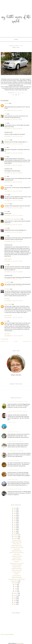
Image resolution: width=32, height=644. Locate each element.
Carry (6, 321)
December (16, 535)
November (16, 537)
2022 (15, 515)
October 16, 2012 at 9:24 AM (13, 191)
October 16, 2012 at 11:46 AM (14, 200)
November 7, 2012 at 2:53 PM (13, 318)
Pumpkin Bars (17, 549)
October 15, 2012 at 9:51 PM (13, 120)
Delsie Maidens (8, 259)
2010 (15, 599)
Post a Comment (4, 339)
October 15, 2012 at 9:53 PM (13, 129)
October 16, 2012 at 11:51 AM (14, 208)
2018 (15, 522)
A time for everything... (15, 489)
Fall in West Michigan (17, 565)
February (16, 594)
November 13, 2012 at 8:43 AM (14, 336)
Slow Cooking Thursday (15, 441)
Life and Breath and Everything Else (13, 219)
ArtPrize (17, 574)
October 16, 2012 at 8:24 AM (13, 182)
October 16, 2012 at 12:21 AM (14, 144)
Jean (6, 176)
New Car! (17, 562)
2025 (15, 510)
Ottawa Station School (17, 546)
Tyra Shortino (8, 282)
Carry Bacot (7, 334)
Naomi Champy (8, 304)
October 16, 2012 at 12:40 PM (14, 216)
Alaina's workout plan (17, 570)
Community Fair (13, 480)
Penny (6, 211)
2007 (15, 604)
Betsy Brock (7, 186)
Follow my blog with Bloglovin (7, 634)
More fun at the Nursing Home (17, 553)
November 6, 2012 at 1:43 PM (13, 301)
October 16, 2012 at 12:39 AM (14, 153)
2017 (15, 524)
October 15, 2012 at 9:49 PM (13, 110)
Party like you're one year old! (17, 563)
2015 (15, 528)
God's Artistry (17, 554)
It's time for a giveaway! (16, 451)
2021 (15, 517)
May (16, 588)
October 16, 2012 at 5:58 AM (13, 165)
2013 (15, 531)
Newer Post (27, 342)
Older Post (5, 342)
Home (16, 39)
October (16, 538)
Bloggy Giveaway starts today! (18, 402)
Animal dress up (17, 544)
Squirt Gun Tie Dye (14, 432)
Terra (6, 114)
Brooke (6, 195)
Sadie (6, 228)
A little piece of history (17, 556)
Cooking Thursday (14, 461)
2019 (15, 521)
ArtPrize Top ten (17, 572)
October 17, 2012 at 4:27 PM (13, 261)
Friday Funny (12, 422)
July (16, 585)
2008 (15, 602)
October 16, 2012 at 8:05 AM (13, 173)
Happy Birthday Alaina (17, 551)
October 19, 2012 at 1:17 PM (13, 279)
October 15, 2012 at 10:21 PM (14, 136)
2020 (15, 519)
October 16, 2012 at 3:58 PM (13, 232)
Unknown (7, 103)
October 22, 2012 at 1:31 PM (13, 286)
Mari (6, 148)
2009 (15, 601)
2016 (15, 526)
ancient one (7, 140)
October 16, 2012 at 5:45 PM (13, 241)
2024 (15, 512)
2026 (15, 508)
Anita (6, 123)
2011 (15, 597)
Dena (6, 236)
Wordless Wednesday (17, 542)
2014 (15, 530)
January (16, 595)
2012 (15, 533)
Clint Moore (7, 289)
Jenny (6, 265)
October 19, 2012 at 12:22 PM (14, 272)
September (16, 581)
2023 (15, 514)
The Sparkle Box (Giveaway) (17, 547)
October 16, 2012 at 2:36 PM (13, 225)
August (16, 583)
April (16, 590)
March (16, 592)
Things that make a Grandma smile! (17, 579)
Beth (6, 157)
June (16, 586)
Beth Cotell (7, 204)
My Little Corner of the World (16, 19)
